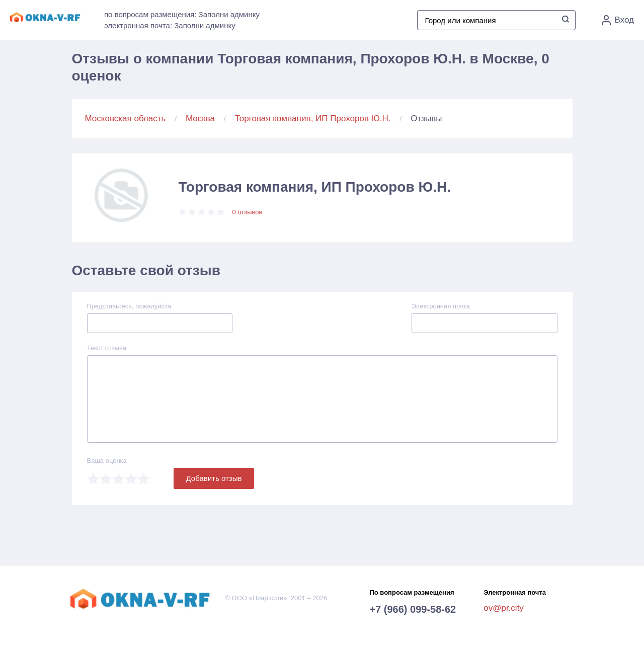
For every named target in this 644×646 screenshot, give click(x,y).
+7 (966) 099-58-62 (413, 609)
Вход (618, 20)
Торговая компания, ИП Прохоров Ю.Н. (313, 118)
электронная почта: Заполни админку (170, 25)
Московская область (126, 118)
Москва (200, 118)
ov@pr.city (504, 608)
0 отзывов (248, 212)
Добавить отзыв (214, 478)
